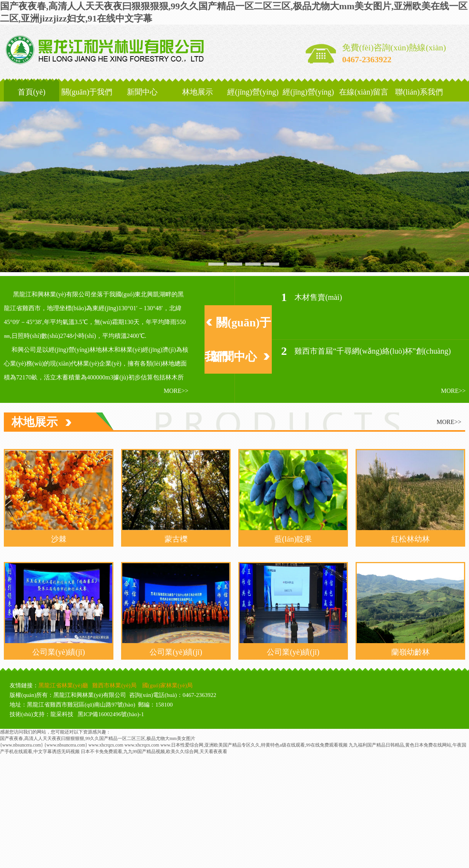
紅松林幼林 (411, 539)
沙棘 (59, 539)
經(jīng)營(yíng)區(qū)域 (253, 101)
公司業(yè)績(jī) (59, 652)
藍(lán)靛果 (293, 539)
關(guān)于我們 (87, 92)
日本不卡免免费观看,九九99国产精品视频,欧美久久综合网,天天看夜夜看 (154, 752)
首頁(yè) (32, 92)
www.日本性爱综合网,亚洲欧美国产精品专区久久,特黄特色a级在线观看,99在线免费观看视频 (254, 745)
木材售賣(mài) (318, 297)
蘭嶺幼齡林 (411, 652)
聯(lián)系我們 (419, 92)
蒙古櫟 (176, 539)
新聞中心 (142, 92)
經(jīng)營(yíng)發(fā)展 (308, 101)
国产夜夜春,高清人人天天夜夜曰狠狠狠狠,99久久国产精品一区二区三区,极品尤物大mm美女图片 (98, 738)
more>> (176, 391)
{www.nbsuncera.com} (22, 745)
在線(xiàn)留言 (364, 92)
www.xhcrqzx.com (106, 745)
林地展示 (198, 92)
